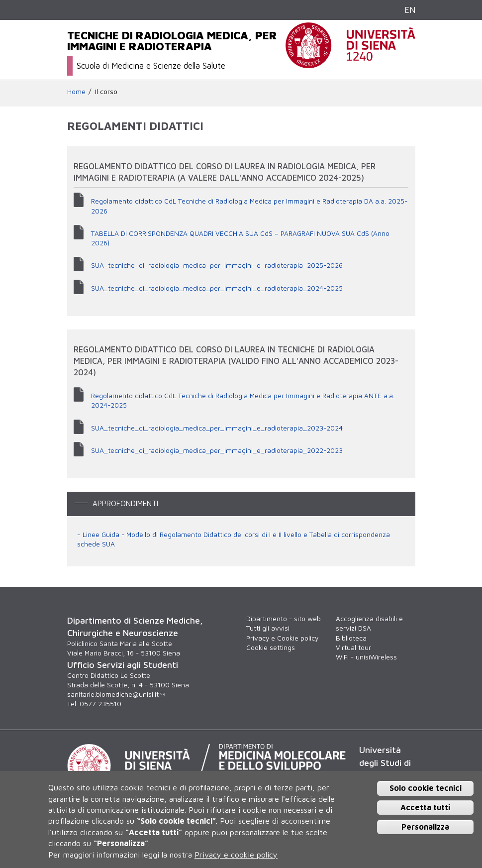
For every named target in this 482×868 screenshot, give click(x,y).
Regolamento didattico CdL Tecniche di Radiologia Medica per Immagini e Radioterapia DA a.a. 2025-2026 (249, 206)
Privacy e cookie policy (236, 855)
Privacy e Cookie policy (282, 638)
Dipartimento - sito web (284, 619)
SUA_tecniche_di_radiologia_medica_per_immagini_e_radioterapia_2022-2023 (217, 450)
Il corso (106, 92)
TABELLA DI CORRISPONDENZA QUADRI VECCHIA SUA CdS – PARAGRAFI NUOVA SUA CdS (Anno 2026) (240, 238)
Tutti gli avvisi (268, 628)
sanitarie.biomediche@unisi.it (116, 694)
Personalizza (425, 827)
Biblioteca (351, 638)
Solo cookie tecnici (426, 788)
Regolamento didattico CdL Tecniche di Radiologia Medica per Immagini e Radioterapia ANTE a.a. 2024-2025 (243, 400)
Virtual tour (353, 648)
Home (76, 92)
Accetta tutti (425, 807)
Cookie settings (271, 648)
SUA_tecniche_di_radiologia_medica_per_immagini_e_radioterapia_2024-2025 (217, 288)
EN (410, 10)
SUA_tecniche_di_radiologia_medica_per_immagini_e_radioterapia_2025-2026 (217, 265)
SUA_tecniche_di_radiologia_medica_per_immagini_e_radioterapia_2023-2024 (217, 428)
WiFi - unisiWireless (366, 657)
